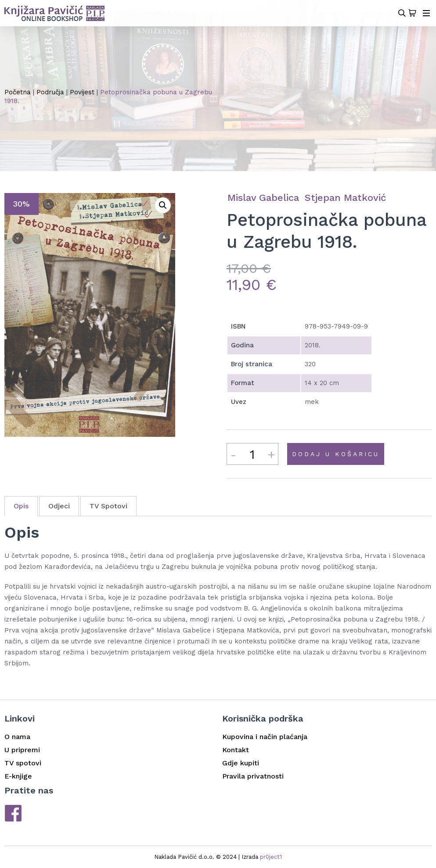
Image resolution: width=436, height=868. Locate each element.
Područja (50, 92)
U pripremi (22, 750)
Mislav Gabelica (263, 198)
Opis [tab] (21, 506)
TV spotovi (23, 763)
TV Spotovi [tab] (108, 506)
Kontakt (236, 750)
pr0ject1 (271, 857)
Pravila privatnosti (253, 776)
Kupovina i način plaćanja (265, 737)
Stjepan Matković (345, 198)
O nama (17, 737)
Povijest (82, 92)
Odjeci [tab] (59, 506)
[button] (163, 205)
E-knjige (18, 776)
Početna (18, 92)
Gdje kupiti (241, 763)
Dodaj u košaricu (336, 454)
